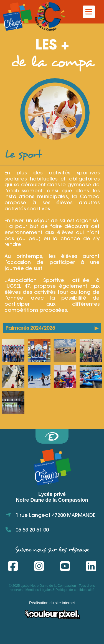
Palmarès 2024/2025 (30, 328)
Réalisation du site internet (52, 603)
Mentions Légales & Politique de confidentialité (60, 590)
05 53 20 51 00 (32, 530)
